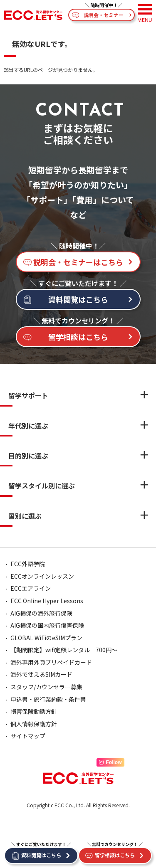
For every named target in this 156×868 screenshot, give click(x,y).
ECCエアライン (31, 588)
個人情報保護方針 (34, 724)
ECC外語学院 (28, 564)
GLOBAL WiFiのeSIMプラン (46, 638)
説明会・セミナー (104, 15)
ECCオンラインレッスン (42, 576)
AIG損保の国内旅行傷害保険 (47, 625)
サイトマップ (28, 736)
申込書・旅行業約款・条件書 (48, 699)
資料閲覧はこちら (78, 299)
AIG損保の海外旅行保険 (41, 613)
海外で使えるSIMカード (41, 674)
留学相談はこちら (78, 337)
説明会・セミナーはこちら (78, 262)
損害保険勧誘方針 (34, 711)
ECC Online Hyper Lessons (47, 601)
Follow (110, 762)
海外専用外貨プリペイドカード (51, 662)
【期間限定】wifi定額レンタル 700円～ (64, 650)
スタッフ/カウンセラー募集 (46, 687)
